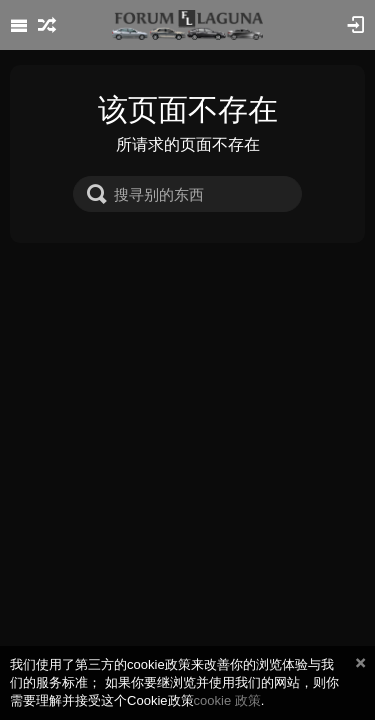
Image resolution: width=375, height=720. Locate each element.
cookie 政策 (227, 700)
